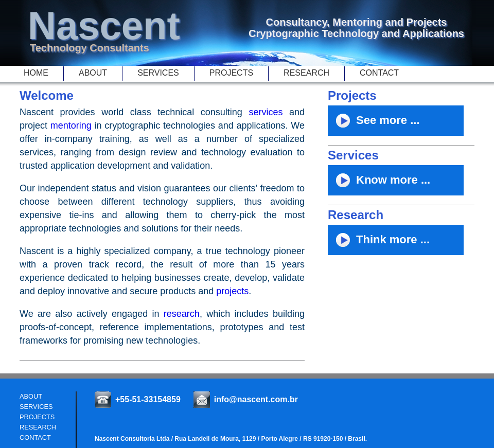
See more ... (374, 124)
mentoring (71, 126)
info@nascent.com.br (256, 399)
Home (36, 73)
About (93, 73)
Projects (231, 73)
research (182, 314)
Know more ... (379, 184)
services (266, 112)
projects (232, 291)
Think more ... (379, 244)
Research (306, 73)
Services (158, 73)
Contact (379, 73)
